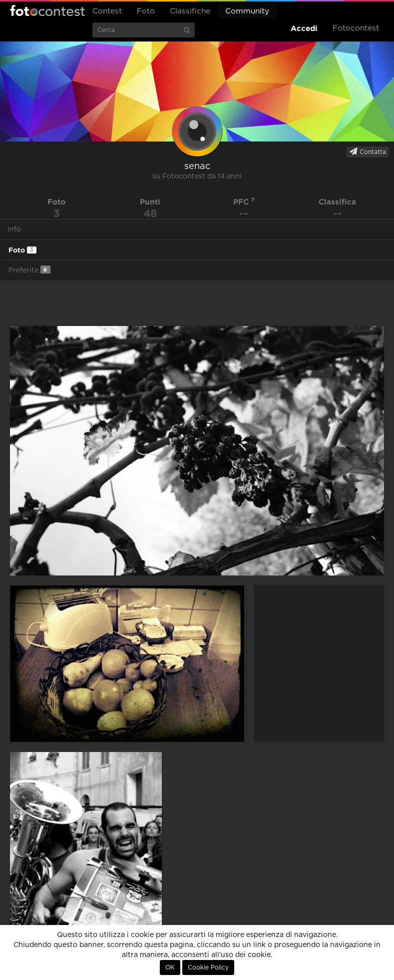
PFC (244, 202)
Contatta (368, 151)
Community (247, 11)
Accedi (304, 28)
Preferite (29, 270)
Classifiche (190, 11)
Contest (107, 11)
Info (14, 229)
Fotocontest (47, 10)
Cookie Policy (208, 967)
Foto (146, 11)
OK (170, 967)
